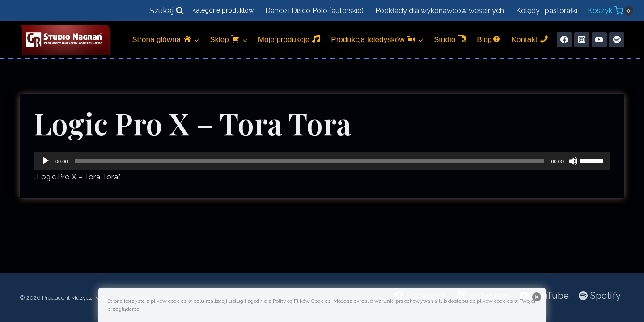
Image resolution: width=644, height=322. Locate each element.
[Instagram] (582, 40)
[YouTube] (599, 40)
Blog (489, 39)
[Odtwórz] (46, 161)
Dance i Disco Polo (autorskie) (314, 11)
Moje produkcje (289, 39)
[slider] (310, 161)
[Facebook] (564, 40)
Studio (450, 39)
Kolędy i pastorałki (547, 11)
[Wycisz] (573, 161)
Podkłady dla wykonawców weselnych (440, 11)
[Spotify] (617, 40)
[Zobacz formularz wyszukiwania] (167, 11)
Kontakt (530, 39)
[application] (322, 161)
